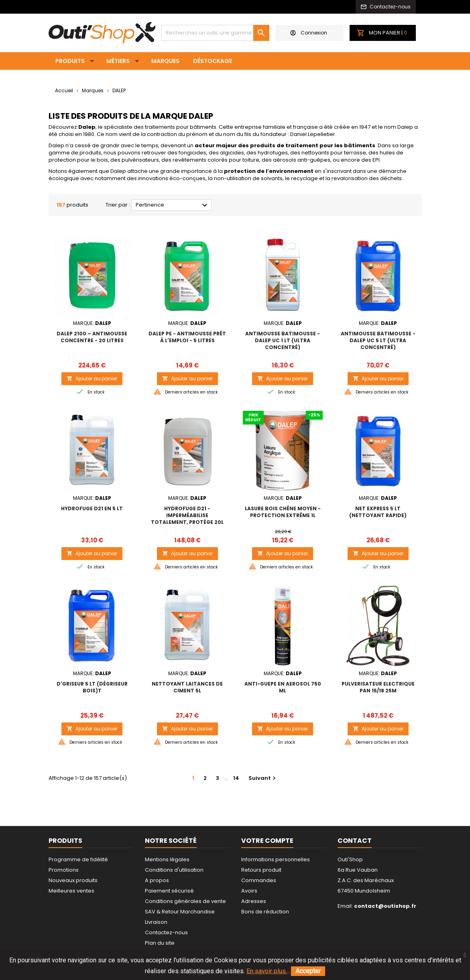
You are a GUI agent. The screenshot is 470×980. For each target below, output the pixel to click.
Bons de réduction (265, 912)
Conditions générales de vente (185, 901)
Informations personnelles (276, 859)
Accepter (308, 971)
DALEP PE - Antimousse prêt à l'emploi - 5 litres (187, 337)
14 (236, 778)
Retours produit (261, 870)
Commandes (259, 880)
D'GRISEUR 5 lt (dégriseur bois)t (92, 687)
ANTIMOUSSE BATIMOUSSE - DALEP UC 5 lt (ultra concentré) (378, 340)
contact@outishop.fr (385, 906)
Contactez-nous (166, 932)
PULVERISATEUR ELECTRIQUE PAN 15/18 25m (378, 687)
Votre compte (267, 841)
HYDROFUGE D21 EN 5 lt (92, 508)
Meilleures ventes (71, 891)
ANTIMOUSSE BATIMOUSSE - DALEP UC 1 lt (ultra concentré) (283, 340)
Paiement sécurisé (169, 891)
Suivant (263, 778)
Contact (355, 841)
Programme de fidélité (78, 859)
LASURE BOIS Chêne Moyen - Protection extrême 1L (283, 512)
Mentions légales (167, 859)
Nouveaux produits (73, 880)
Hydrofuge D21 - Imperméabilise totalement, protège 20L (187, 515)
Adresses (254, 901)
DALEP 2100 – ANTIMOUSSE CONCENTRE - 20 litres (92, 337)
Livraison (156, 922)
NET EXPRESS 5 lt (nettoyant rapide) (378, 512)
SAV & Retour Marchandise (180, 912)
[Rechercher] (215, 33)
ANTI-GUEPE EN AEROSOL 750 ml (283, 687)
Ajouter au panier (92, 378)
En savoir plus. (267, 971)
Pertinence (173, 205)
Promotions (64, 870)
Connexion (309, 33)
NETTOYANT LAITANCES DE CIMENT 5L (187, 687)
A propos (157, 880)
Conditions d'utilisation (174, 870)
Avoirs (249, 891)
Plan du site (160, 943)
